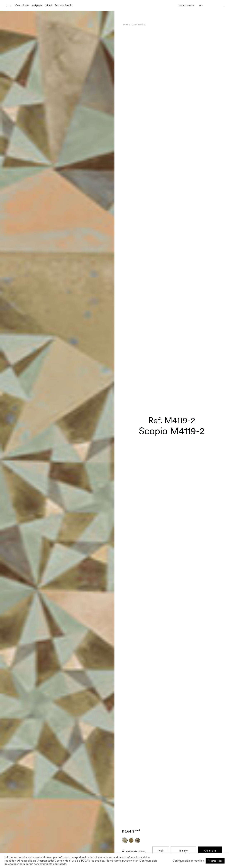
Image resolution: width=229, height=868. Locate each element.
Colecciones (22, 5)
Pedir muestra (161, 781)
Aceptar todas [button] (215, 861)
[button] (107, 443)
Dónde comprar (186, 6)
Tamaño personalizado (183, 781)
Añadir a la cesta (210, 781)
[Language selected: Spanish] (201, 6)
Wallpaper (37, 5)
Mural (49, 5)
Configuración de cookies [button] (188, 861)
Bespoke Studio (63, 5)
